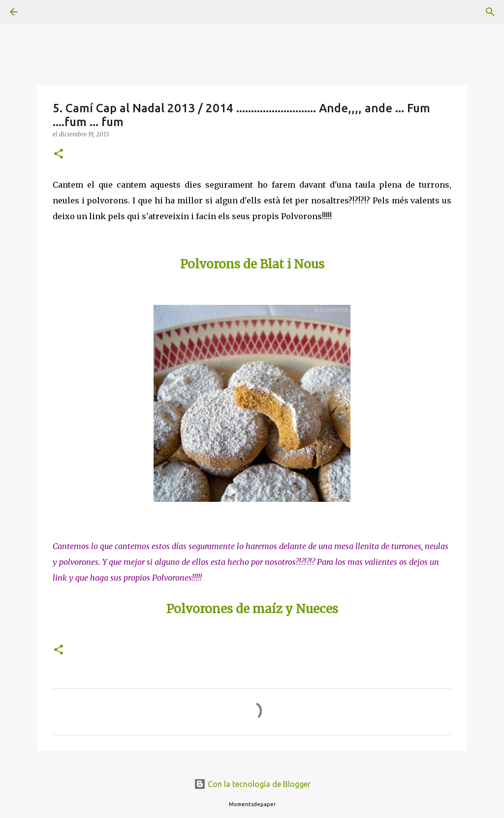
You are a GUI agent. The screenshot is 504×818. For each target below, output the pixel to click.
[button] (59, 154)
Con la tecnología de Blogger (252, 784)
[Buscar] (41, 12)
